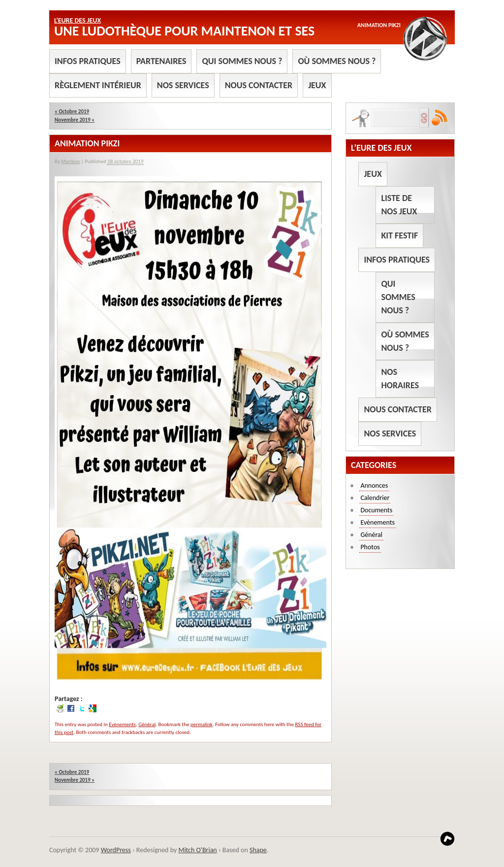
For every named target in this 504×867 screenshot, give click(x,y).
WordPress (116, 850)
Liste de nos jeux (399, 205)
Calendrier (375, 498)
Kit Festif (399, 235)
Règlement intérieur (98, 85)
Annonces (374, 485)
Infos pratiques (88, 61)
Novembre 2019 (75, 120)
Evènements (122, 724)
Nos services (183, 85)
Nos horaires (400, 379)
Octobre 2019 (72, 112)
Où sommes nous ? (337, 61)
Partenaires (161, 61)
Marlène (70, 161)
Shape (258, 850)
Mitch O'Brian (197, 850)
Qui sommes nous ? (242, 61)
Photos (370, 547)
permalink (202, 724)
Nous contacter (259, 85)
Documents (376, 510)
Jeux (317, 85)
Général (147, 724)
